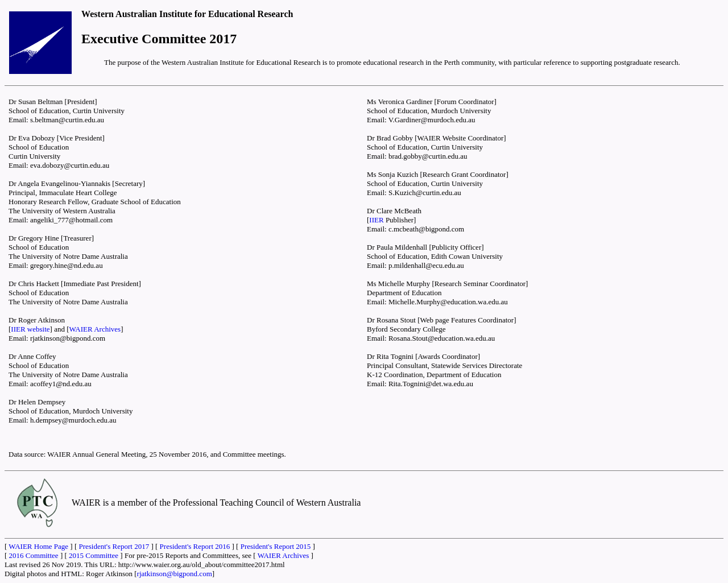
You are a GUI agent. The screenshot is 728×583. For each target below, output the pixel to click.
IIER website (30, 329)
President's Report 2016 (195, 546)
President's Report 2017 (114, 546)
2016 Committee (34, 555)
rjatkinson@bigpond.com (175, 574)
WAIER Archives (95, 329)
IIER (376, 220)
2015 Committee (94, 555)
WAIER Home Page (38, 546)
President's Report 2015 (276, 546)
